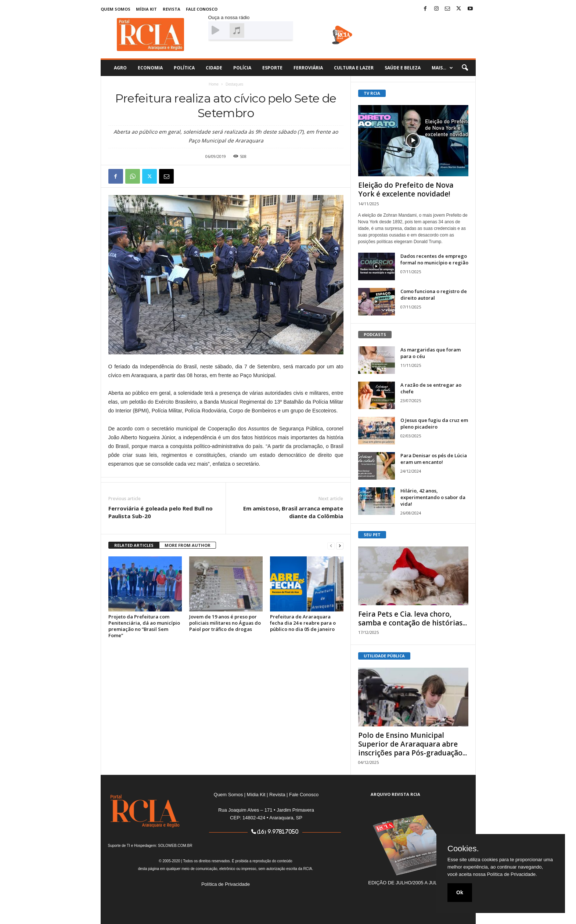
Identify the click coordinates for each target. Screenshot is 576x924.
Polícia (242, 68)
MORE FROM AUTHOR (188, 545)
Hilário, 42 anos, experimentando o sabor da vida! (433, 497)
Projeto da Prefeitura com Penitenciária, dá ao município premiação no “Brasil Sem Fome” (144, 626)
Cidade (214, 68)
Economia (150, 68)
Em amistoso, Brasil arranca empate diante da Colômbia (293, 512)
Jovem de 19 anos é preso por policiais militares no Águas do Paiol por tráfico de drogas (225, 623)
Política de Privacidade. (512, 874)
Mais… (442, 68)
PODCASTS (375, 334)
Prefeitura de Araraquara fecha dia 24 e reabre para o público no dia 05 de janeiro (303, 623)
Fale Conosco (202, 9)
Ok (460, 892)
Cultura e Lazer (354, 68)
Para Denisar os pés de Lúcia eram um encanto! (434, 459)
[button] (465, 68)
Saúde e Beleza (403, 68)
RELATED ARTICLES (134, 545)
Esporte (272, 68)
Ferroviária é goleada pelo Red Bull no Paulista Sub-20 (161, 512)
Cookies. (463, 849)
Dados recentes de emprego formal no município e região (434, 259)
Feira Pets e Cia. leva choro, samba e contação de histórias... (413, 618)
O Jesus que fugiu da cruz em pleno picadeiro (434, 423)
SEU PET (372, 535)
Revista (172, 9)
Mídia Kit (146, 9)
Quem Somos (116, 9)
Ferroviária (308, 68)
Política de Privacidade (226, 884)
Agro (120, 68)
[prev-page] (331, 546)
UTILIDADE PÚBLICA (384, 656)
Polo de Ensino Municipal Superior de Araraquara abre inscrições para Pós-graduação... (413, 744)
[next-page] (340, 546)
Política (184, 68)
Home (214, 84)
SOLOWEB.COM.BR (175, 846)
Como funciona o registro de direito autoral (434, 295)
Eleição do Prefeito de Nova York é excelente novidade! (406, 190)
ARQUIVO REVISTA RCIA (395, 794)
